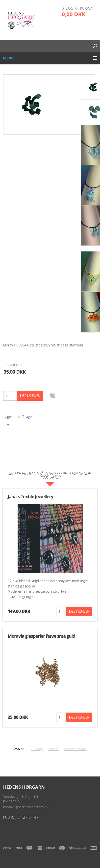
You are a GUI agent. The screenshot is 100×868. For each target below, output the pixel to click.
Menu (9, 58)
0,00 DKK (74, 14)
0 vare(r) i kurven (78, 8)
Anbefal (54, 749)
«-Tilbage (37, 749)
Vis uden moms (75, 749)
